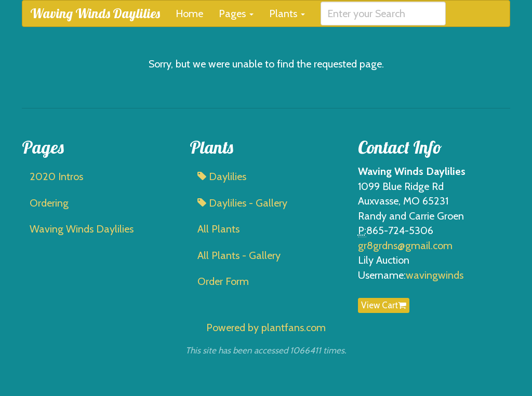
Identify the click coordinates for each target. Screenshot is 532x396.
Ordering (49, 203)
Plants (287, 13)
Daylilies (222, 176)
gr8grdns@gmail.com (405, 245)
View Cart (384, 305)
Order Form (223, 281)
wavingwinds (435, 275)
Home (189, 13)
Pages (236, 13)
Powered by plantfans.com (266, 327)
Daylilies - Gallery (242, 203)
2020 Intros (56, 176)
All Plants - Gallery (239, 255)
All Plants (218, 229)
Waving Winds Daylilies (95, 13)
